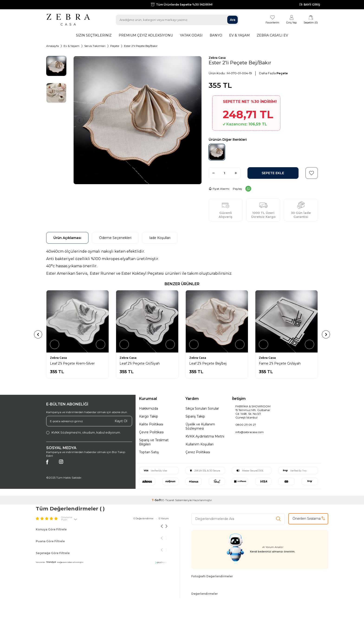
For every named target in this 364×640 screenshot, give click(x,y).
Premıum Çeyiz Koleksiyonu (146, 35)
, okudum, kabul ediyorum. (83, 433)
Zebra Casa (217, 58)
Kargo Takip (149, 416)
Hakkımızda (149, 408)
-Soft (157, 500)
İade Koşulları (160, 238)
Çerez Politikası (198, 452)
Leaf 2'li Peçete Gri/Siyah (209, 363)
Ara (233, 20)
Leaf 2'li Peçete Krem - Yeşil (72, 363)
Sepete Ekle (273, 173)
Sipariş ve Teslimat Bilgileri (154, 442)
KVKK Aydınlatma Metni (205, 436)
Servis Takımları (95, 46)
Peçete (115, 46)
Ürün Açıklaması (67, 238)
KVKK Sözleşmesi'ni (66, 432)
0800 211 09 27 (246, 425)
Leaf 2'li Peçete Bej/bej (278, 363)
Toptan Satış (149, 452)
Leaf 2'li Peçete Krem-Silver (142, 363)
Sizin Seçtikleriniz (94, 35)
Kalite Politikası (151, 424)
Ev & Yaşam (239, 35)
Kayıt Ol (121, 421)
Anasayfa (52, 46)
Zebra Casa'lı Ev (272, 35)
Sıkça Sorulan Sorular (202, 408)
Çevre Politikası (151, 432)
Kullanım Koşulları (200, 444)
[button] (81, 120)
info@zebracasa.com (250, 432)
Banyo (216, 35)
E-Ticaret (168, 500)
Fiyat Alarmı (219, 189)
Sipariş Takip (195, 416)
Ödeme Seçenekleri (115, 238)
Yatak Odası (191, 35)
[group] (138, 120)
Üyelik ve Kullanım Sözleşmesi (200, 426)
